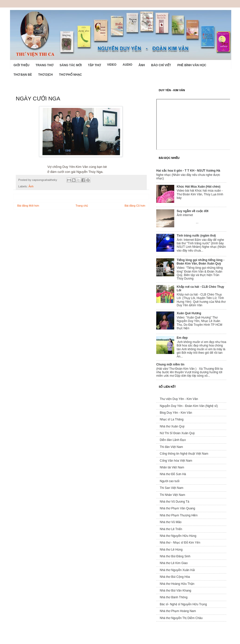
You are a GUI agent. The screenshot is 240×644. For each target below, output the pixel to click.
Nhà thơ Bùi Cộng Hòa (175, 577)
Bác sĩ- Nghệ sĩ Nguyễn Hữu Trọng (183, 604)
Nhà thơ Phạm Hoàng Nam (178, 611)
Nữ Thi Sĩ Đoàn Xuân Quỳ (177, 433)
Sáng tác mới (70, 65)
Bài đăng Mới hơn (28, 206)
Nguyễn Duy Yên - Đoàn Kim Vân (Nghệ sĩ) (189, 406)
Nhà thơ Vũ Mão (171, 522)
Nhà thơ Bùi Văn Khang (175, 591)
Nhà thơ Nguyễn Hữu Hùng (178, 536)
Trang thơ (44, 65)
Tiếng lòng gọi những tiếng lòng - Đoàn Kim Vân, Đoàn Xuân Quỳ (201, 262)
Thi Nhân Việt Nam (172, 495)
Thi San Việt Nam (171, 488)
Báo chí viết (161, 65)
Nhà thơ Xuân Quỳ (172, 426)
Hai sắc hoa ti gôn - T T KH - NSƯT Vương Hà (188, 171)
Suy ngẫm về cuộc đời (193, 211)
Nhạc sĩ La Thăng (172, 419)
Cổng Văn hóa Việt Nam (176, 461)
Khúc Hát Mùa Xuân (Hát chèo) (199, 187)
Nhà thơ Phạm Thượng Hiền (179, 515)
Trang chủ (82, 206)
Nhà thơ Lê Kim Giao (174, 563)
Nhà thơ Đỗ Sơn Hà (173, 474)
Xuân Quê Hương (189, 313)
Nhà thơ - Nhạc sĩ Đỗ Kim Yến (180, 543)
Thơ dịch (45, 75)
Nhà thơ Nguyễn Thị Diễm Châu (181, 618)
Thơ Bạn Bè (23, 75)
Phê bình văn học (192, 65)
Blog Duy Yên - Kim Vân (176, 413)
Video (112, 65)
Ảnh (142, 65)
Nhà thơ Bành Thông (174, 597)
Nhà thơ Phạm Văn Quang (177, 508)
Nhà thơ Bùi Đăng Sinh (175, 556)
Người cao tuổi (170, 481)
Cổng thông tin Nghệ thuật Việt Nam (184, 454)
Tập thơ (94, 65)
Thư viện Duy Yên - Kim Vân (179, 399)
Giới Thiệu (21, 65)
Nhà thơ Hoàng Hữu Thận (177, 584)
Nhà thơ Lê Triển (171, 529)
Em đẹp (182, 338)
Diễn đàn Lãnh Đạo (173, 440)
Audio (127, 65)
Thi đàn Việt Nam (171, 447)
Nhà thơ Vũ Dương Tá (174, 502)
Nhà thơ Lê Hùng (171, 550)
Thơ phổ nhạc (70, 75)
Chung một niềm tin (170, 364)
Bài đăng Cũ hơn (135, 206)
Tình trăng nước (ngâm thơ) (196, 236)
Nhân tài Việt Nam (172, 467)
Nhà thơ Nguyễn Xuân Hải (177, 570)
